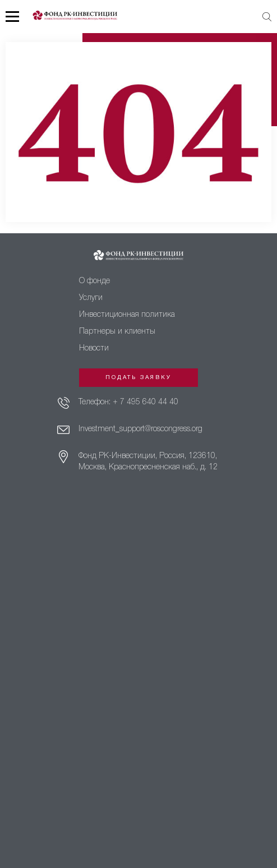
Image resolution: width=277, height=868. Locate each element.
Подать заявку (138, 378)
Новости (94, 348)
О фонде (94, 281)
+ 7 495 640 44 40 (146, 402)
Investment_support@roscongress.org (140, 429)
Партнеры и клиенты (117, 332)
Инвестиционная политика (127, 315)
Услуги (91, 298)
